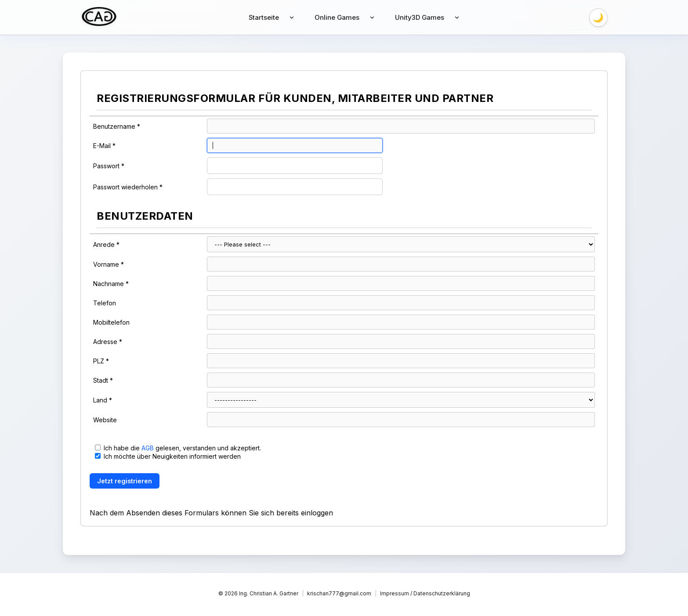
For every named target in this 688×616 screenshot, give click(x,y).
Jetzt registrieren (125, 481)
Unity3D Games (420, 17)
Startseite (264, 17)
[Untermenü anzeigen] (292, 18)
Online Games (337, 17)
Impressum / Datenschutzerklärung (425, 593)
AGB (148, 448)
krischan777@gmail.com (339, 593)
